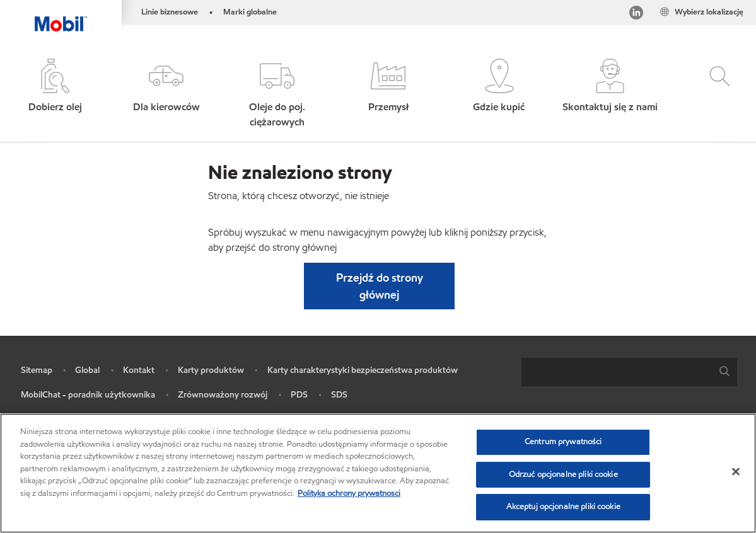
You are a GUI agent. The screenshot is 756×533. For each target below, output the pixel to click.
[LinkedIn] (636, 15)
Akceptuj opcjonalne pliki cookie (563, 507)
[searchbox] (617, 372)
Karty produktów (211, 370)
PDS (299, 395)
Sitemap (37, 370)
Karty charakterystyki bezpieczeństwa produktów (363, 370)
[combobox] (629, 372)
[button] (166, 94)
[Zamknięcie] (736, 472)
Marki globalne (250, 12)
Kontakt (139, 370)
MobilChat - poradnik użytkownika (88, 395)
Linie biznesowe (170, 12)
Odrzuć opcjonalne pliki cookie (563, 474)
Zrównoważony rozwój (223, 395)
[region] (378, 473)
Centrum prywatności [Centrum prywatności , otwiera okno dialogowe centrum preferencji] (563, 442)
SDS (339, 395)
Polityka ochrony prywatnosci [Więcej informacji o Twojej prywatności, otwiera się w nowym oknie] (349, 493)
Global (87, 370)
